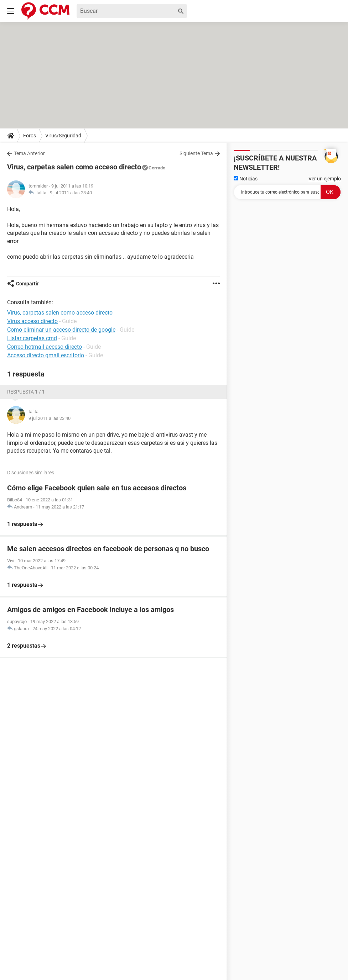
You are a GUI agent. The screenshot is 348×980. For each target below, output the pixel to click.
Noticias (246, 179)
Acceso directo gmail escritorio (46, 355)
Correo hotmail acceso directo (45, 347)
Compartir (27, 284)
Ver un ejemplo (325, 179)
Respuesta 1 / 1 (26, 392)
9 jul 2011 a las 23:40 (71, 193)
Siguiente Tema (196, 153)
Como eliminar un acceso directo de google (61, 330)
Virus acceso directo (32, 321)
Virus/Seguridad (63, 136)
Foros (30, 136)
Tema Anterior (29, 153)
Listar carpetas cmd (32, 338)
